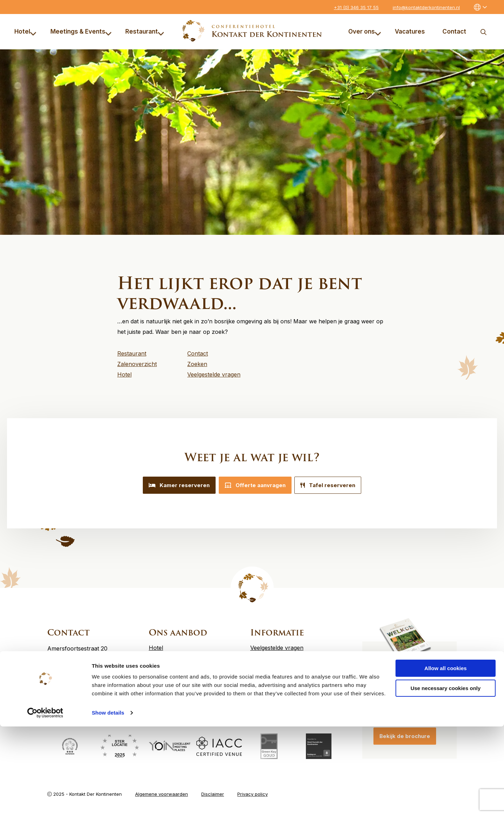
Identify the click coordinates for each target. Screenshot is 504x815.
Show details (108, 801)
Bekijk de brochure (405, 733)
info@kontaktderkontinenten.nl (426, 7)
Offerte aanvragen (255, 485)
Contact (454, 31)
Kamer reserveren (174, 485)
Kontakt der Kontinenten (252, 31)
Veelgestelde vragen (277, 645)
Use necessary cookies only (446, 776)
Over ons (365, 31)
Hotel (25, 31)
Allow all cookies (446, 757)
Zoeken (483, 32)
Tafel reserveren (333, 485)
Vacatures (410, 31)
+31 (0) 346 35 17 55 (356, 7)
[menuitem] (27, 32)
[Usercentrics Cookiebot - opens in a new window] (45, 801)
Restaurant (145, 31)
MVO (257, 662)
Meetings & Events (81, 31)
